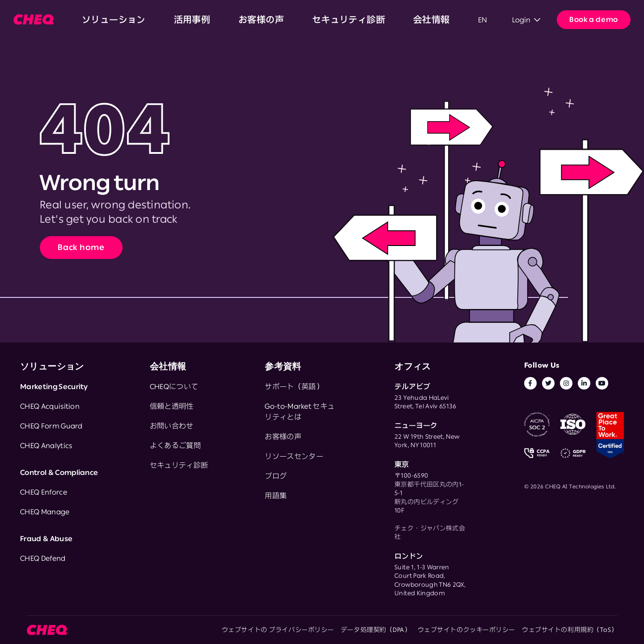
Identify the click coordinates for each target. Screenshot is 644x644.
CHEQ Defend (43, 558)
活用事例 (146, 20)
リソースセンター (294, 456)
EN (332, 20)
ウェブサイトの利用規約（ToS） (570, 630)
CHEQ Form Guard (51, 426)
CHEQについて (174, 386)
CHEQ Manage (45, 512)
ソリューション (97, 20)
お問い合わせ (172, 426)
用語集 (276, 496)
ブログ (276, 476)
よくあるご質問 (175, 445)
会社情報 (294, 20)
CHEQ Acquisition (50, 406)
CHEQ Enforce (44, 492)
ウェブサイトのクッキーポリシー (466, 630)
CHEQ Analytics (46, 445)
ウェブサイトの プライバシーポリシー (278, 630)
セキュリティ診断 (242, 20)
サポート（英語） (294, 386)
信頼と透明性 (172, 406)
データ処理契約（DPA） (376, 630)
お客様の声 (187, 20)
